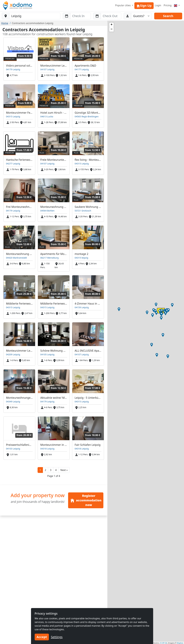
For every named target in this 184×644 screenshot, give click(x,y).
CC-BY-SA (163, 643)
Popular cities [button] (123, 5)
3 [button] (51, 470)
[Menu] (177, 5)
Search (168, 16)
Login (158, 5)
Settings (57, 637)
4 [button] (56, 470)
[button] (64, 470)
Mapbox (180, 643)
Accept (42, 637)
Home (5, 23)
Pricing (168, 5)
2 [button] (45, 470)
